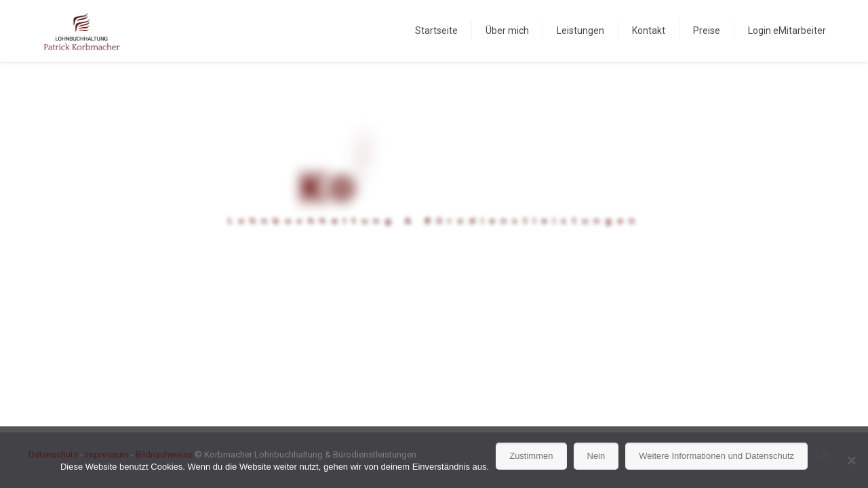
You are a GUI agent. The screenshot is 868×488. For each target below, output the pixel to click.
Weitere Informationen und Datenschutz (716, 456)
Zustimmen (531, 456)
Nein (596, 456)
